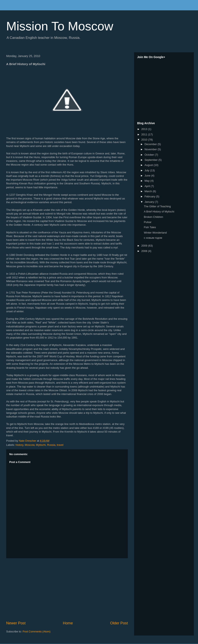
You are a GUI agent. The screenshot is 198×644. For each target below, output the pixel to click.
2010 (145, 140)
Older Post (119, 623)
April (148, 186)
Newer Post (16, 623)
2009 (145, 246)
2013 (145, 129)
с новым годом (153, 238)
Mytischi (41, 445)
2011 (145, 134)
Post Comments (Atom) (37, 631)
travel (60, 445)
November (151, 149)
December (151, 144)
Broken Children (153, 217)
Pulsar (148, 222)
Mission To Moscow (60, 26)
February (150, 196)
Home (68, 623)
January (150, 202)
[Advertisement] (67, 589)
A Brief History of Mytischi (159, 212)
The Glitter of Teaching (157, 206)
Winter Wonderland (155, 233)
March (149, 191)
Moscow (30, 445)
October (150, 155)
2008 (145, 251)
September (151, 160)
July (147, 170)
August (149, 165)
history (19, 445)
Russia (51, 445)
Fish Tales (150, 227)
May (147, 181)
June (148, 176)
